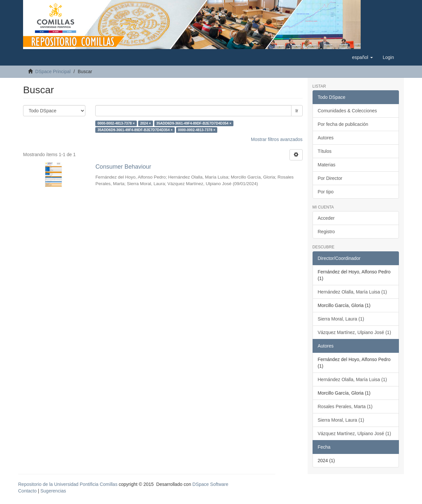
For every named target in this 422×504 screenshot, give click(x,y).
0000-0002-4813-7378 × (116, 123)
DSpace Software (211, 484)
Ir (297, 111)
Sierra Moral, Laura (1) (341, 319)
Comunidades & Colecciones (347, 111)
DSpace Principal (53, 71)
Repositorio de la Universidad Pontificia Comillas (68, 484)
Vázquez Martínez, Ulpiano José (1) (355, 332)
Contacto (27, 491)
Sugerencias (53, 491)
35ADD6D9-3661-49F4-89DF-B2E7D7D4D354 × (194, 123)
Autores (326, 138)
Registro (326, 232)
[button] (362, 57)
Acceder (326, 218)
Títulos (325, 151)
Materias (327, 165)
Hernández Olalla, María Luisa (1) (352, 292)
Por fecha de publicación (343, 124)
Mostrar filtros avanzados (277, 139)
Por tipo (326, 192)
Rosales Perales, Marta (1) (345, 406)
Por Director (330, 178)
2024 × (145, 123)
